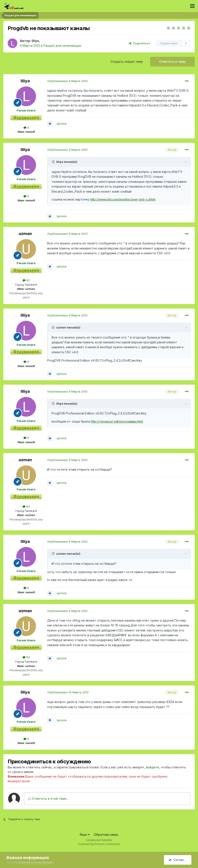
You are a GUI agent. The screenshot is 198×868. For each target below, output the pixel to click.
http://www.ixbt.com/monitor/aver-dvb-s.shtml (123, 199)
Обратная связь (106, 835)
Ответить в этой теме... (48, 799)
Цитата (62, 124)
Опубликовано (67, 81)
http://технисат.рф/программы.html (117, 421)
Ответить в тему (172, 62)
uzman (25, 234)
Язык (85, 835)
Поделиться (139, 43)
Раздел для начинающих (62, 46)
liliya (35, 41)
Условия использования (35, 862)
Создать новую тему (127, 62)
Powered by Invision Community (99, 844)
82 (26, 280)
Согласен (178, 860)
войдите (153, 767)
